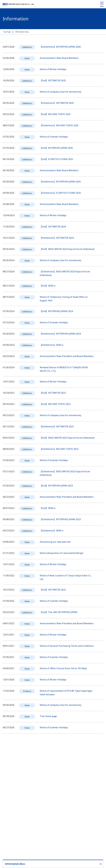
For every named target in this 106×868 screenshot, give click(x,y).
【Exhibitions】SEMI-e (52, 345)
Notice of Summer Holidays (54, 137)
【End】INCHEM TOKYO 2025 (55, 114)
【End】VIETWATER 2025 (53, 80)
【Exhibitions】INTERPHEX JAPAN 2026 (60, 47)
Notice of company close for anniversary (61, 92)
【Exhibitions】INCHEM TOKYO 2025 (59, 125)
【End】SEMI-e (48, 286)
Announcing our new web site (55, 542)
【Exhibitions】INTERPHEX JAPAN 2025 (60, 182)
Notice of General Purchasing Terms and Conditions (67, 646)
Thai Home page (48, 716)
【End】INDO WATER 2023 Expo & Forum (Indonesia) (67, 438)
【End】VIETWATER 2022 (53, 590)
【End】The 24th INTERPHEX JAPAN (59, 612)
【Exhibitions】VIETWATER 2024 (57, 238)
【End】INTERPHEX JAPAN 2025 (56, 148)
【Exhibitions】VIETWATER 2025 (57, 103)
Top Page (7, 32)
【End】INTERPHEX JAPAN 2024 (56, 311)
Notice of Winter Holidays (53, 69)
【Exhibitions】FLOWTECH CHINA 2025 (60, 193)
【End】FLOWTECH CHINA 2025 (56, 159)
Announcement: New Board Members (59, 58)
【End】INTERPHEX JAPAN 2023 (56, 486)
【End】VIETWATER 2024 (53, 227)
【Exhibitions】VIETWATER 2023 (57, 427)
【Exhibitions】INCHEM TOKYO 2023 (59, 449)
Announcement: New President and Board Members (67, 356)
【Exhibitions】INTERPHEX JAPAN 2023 (60, 519)
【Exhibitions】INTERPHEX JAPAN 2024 (60, 334)
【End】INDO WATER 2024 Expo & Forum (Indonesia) (67, 249)
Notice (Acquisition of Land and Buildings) (61, 553)
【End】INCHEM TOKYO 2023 (55, 404)
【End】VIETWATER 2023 (53, 393)
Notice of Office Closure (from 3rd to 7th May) (63, 668)
